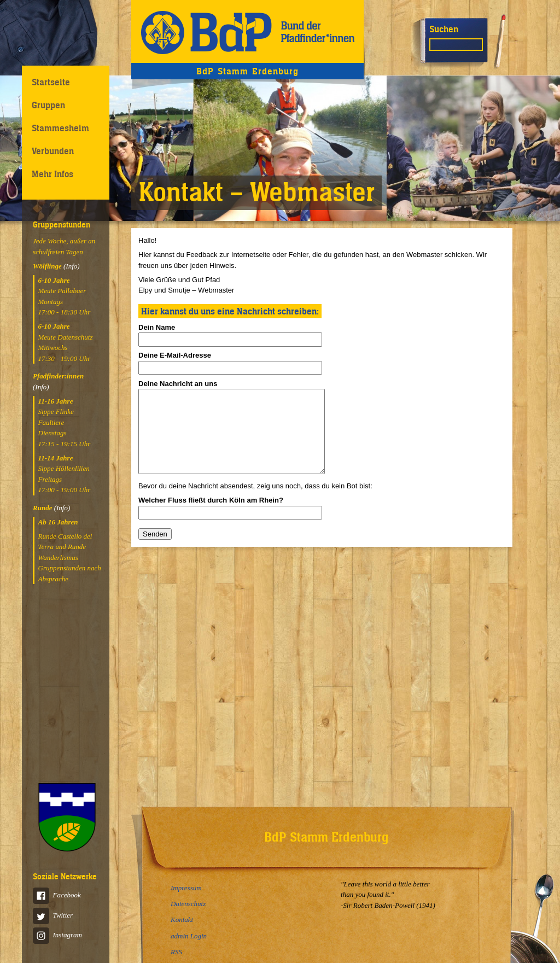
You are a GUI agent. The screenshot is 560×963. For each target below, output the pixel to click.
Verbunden (53, 151)
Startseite (51, 82)
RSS (176, 952)
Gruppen (48, 105)
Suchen (444, 29)
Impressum (186, 888)
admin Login (189, 936)
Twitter (53, 915)
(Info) (72, 266)
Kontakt (182, 920)
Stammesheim (60, 128)
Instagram (57, 935)
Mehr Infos (52, 174)
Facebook (57, 895)
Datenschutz (188, 904)
